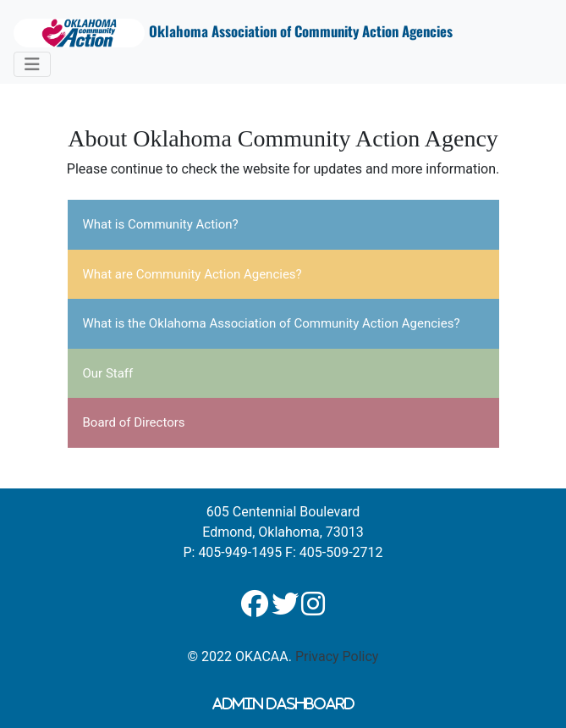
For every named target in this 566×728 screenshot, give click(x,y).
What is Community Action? (161, 224)
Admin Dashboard (283, 703)
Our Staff (108, 373)
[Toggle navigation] (32, 64)
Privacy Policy (337, 656)
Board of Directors (134, 422)
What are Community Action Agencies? (192, 274)
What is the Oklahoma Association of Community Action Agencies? (272, 323)
